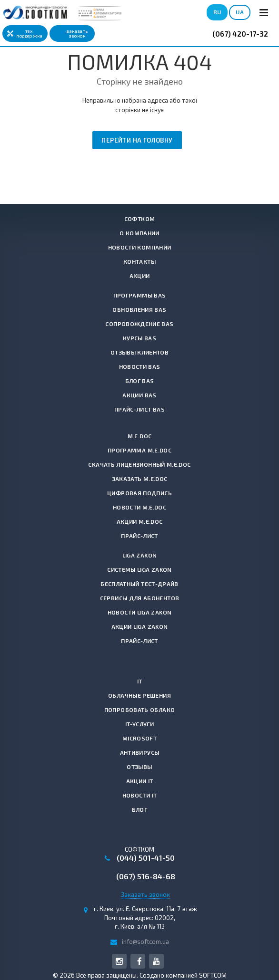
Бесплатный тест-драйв (139, 584)
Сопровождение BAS (139, 324)
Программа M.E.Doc (139, 450)
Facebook (140, 961)
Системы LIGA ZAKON (139, 569)
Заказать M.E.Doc (140, 479)
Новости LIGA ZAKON (139, 612)
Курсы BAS (139, 338)
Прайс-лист (139, 536)
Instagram (119, 961)
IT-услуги (139, 724)
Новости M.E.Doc (139, 507)
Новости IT (140, 795)
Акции (140, 276)
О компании (139, 233)
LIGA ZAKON (140, 555)
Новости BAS (140, 366)
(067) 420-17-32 (240, 34)
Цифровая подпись (139, 493)
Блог (139, 809)
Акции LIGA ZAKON (140, 626)
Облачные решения (139, 695)
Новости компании (140, 247)
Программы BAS (140, 295)
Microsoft (139, 738)
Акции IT (140, 781)
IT (140, 681)
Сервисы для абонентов (140, 598)
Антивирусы (140, 752)
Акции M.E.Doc (140, 521)
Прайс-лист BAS (139, 409)
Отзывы (139, 767)
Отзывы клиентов (139, 352)
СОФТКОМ (140, 219)
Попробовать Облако (139, 710)
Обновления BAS (139, 309)
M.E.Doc (140, 436)
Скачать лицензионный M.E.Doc (139, 464)
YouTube (156, 961)
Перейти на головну (137, 140)
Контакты (139, 261)
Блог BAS (140, 381)
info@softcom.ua (145, 942)
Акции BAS (139, 395)
